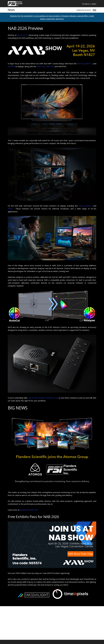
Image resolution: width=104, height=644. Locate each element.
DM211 (11, 209)
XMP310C (50, 66)
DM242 (82, 206)
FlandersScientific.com (29, 510)
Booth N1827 (23, 35)
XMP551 (11, 66)
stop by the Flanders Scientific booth (43, 398)
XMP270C (41, 66)
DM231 (89, 206)
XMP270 (80, 64)
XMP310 (89, 64)
